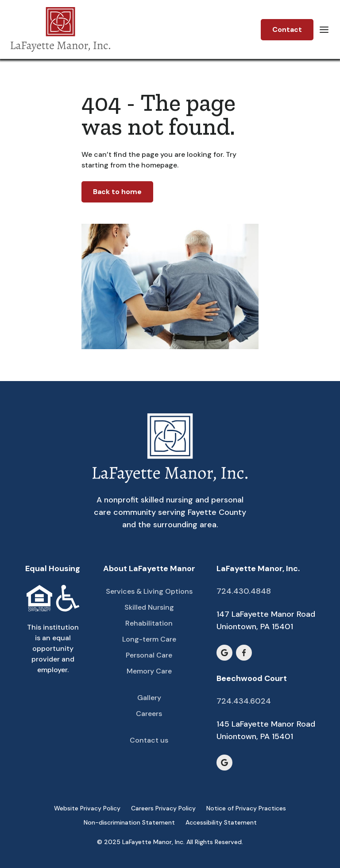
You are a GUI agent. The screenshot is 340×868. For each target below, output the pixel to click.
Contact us (149, 740)
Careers (149, 714)
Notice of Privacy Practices (246, 808)
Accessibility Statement (221, 822)
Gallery (149, 698)
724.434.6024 (244, 701)
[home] (60, 29)
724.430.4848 (244, 591)
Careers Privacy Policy (163, 808)
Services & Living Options (149, 591)
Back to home (117, 192)
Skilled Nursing (149, 607)
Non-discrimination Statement (129, 822)
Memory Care (149, 671)
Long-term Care (149, 639)
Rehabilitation (149, 623)
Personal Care (149, 655)
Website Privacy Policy (87, 808)
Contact (287, 29)
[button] (324, 30)
